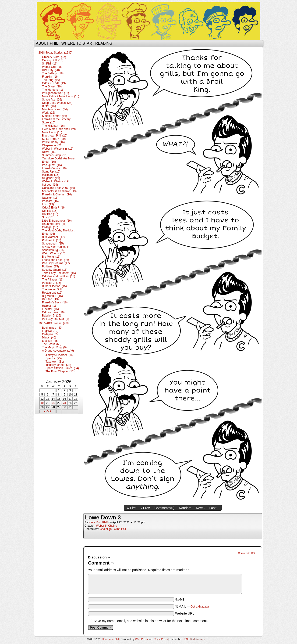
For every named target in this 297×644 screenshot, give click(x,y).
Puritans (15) (50, 266)
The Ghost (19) (52, 86)
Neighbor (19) (51, 178)
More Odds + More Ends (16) (61, 96)
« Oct (48, 411)
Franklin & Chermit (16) (57, 194)
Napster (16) (50, 198)
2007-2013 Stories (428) (54, 323)
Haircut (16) (50, 306)
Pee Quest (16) (52, 165)
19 (42, 403)
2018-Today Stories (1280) (55, 53)
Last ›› (214, 508)
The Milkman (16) (53, 126)
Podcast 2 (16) (51, 240)
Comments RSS (247, 553)
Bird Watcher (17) (53, 237)
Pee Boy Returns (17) (56, 263)
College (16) (50, 227)
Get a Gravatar (200, 607)
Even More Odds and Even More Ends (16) (59, 131)
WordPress (141, 639)
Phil (124, 529)
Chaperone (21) (52, 145)
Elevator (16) (50, 309)
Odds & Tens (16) (53, 312)
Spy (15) (48, 217)
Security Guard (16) (55, 270)
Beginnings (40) (52, 328)
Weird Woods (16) (54, 253)
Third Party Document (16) (59, 273)
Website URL (185, 613)
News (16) (49, 152)
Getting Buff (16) (53, 60)
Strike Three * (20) (54, 139)
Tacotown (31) (55, 362)
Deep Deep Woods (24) (57, 103)
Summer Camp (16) (55, 155)
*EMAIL (192, 606)
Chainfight (106, 529)
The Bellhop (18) (53, 73)
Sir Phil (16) (50, 64)
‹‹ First (132, 508)
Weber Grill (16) (52, 67)
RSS (185, 639)
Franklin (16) (50, 77)
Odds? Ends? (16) (54, 208)
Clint (117, 529)
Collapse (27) (51, 334)
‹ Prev (145, 508)
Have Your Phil (148, 21)
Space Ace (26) (52, 100)
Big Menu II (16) (52, 296)
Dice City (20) (51, 70)
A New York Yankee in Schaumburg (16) (56, 248)
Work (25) (49, 113)
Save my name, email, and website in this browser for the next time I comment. (151, 621)
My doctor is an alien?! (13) (59, 191)
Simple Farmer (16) (55, 116)
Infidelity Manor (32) (58, 365)
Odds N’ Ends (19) (54, 83)
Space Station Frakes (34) (62, 368)
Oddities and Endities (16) (58, 276)
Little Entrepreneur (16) (57, 221)
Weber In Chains (106, 526)
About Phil (47, 43)
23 (64, 403)
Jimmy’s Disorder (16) (60, 355)
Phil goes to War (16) (56, 93)
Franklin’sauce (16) (54, 168)
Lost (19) (48, 204)
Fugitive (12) (50, 331)
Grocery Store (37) (54, 57)
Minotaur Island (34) (55, 109)
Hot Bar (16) (50, 214)
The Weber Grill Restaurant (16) (52, 291)
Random (185, 508)
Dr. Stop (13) (50, 299)
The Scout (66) (52, 344)
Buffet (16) (49, 106)
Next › (200, 508)
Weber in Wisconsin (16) (58, 149)
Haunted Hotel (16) (54, 224)
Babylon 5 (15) (51, 316)
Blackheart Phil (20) (55, 136)
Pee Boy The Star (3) (56, 319)
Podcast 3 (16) (51, 283)
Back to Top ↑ (198, 639)
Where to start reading (87, 43)
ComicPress (161, 639)
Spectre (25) (54, 358)
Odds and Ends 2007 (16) (58, 188)
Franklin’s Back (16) (55, 302)
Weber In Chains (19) (56, 181)
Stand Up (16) (51, 172)
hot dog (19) (50, 185)
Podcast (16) (50, 201)
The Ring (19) (51, 80)
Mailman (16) (51, 175)
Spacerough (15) (53, 244)
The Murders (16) (53, 90)
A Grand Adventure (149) (58, 351)
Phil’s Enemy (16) (53, 142)
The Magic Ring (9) (54, 347)
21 (53, 403)
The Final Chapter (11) (60, 371)
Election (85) (50, 341)
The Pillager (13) (53, 280)
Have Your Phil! (98, 522)
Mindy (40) (49, 338)
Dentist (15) (50, 211)
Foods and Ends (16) (55, 260)
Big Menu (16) (51, 257)
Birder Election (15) (54, 286)
